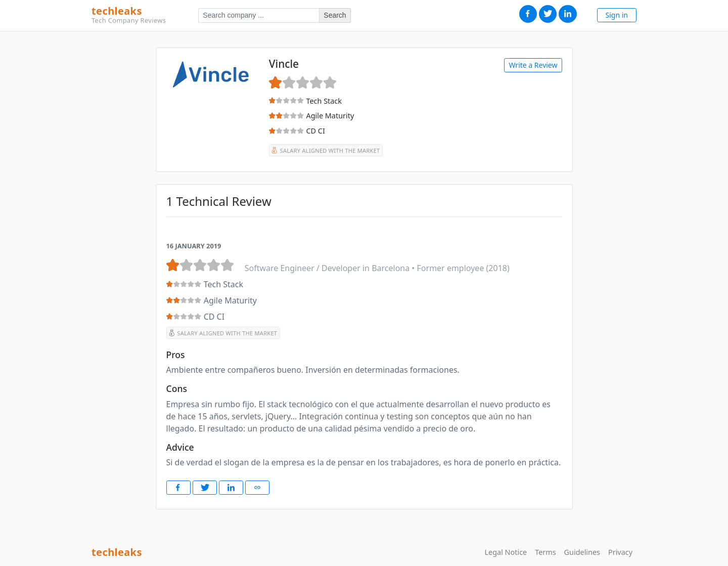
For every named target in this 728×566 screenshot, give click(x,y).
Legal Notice (506, 552)
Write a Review (533, 65)
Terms (545, 552)
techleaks (129, 15)
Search (335, 15)
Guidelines (582, 552)
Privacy (620, 552)
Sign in (617, 15)
